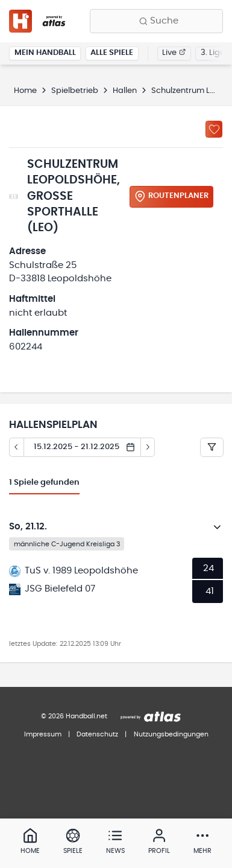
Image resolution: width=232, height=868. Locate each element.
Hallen (125, 91)
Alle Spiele (112, 53)
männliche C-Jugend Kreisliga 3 (67, 544)
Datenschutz (97, 734)
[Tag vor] (148, 447)
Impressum (43, 734)
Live (174, 53)
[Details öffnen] (218, 527)
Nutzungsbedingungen (171, 734)
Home (25, 91)
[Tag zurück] (16, 447)
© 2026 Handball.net (74, 716)
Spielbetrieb (75, 91)
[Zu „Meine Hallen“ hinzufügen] (214, 129)
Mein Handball (45, 53)
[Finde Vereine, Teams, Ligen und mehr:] (156, 21)
